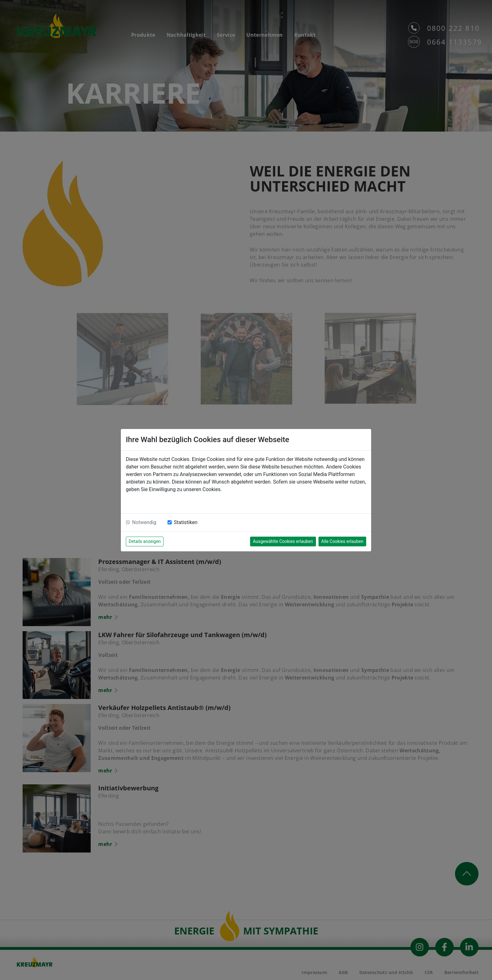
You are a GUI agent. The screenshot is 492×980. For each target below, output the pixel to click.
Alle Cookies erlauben (342, 541)
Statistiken (186, 522)
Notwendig (144, 522)
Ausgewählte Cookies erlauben (283, 541)
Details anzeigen (145, 541)
